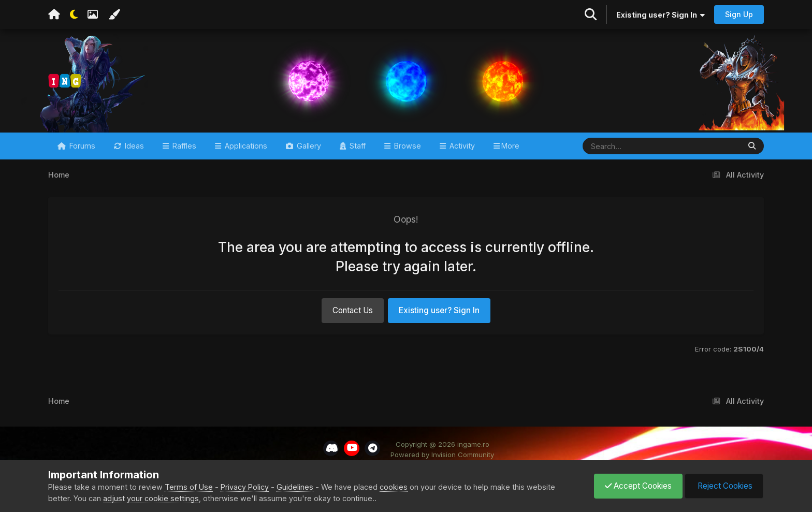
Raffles (183, 146)
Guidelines (295, 487)
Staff (357, 146)
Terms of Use (189, 487)
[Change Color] (114, 14)
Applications (245, 146)
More (510, 146)
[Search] (631, 146)
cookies (394, 487)
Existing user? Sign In (661, 15)
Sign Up (739, 14)
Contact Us (353, 310)
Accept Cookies (638, 486)
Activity (461, 146)
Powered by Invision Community (442, 455)
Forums (81, 146)
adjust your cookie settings (151, 498)
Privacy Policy (245, 487)
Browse (407, 146)
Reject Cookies (724, 486)
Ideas (133, 146)
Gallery (308, 146)
